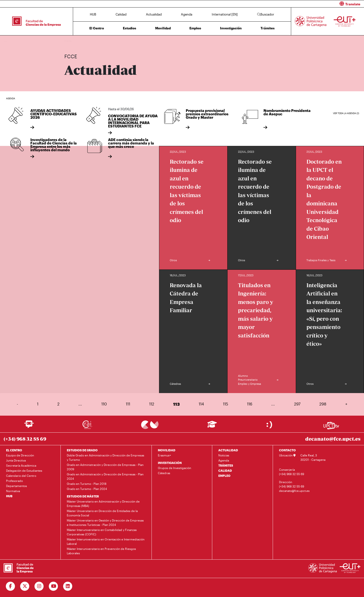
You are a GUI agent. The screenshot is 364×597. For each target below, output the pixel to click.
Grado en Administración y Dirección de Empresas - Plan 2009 (105, 467)
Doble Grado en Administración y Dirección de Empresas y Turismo (106, 457)
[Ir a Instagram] (39, 586)
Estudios (130, 28)
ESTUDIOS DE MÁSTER (83, 496)
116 (250, 404)
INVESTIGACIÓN (170, 463)
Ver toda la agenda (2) (346, 113)
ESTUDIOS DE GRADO (82, 450)
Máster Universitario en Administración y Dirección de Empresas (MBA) (103, 504)
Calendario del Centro (21, 476)
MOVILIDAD (167, 450)
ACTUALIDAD (228, 450)
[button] (275, 4)
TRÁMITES (226, 465)
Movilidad (163, 28)
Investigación (231, 28)
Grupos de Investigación (174, 468)
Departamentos (17, 486)
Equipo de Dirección (20, 455)
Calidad (121, 14)
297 (297, 404)
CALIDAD (225, 471)
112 (152, 404)
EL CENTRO (14, 450)
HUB (93, 14)
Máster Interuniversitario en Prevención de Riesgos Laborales (101, 551)
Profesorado (14, 481)
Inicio (68, 41)
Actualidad (154, 14)
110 (104, 404)
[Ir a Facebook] (11, 586)
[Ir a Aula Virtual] (212, 426)
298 (323, 404)
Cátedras (164, 473)
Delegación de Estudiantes (24, 471)
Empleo (195, 28)
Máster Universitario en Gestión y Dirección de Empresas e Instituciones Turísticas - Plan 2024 (105, 522)
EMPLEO (224, 476)
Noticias (224, 455)
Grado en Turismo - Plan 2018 (87, 484)
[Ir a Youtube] (54, 586)
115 (225, 404)
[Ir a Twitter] (25, 586)
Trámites (268, 28)
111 (128, 404)
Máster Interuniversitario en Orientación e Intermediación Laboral (106, 541)
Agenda (187, 14)
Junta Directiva (16, 460)
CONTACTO (287, 450)
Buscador (266, 14)
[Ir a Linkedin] (68, 586)
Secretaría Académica (21, 465)
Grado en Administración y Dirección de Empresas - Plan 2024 (105, 476)
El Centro (97, 28)
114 (201, 404)
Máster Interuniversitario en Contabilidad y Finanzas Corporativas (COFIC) (102, 532)
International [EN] (225, 14)
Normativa (13, 491)
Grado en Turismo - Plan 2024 (87, 489)
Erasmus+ (164, 455)
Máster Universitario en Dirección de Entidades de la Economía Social (102, 513)
